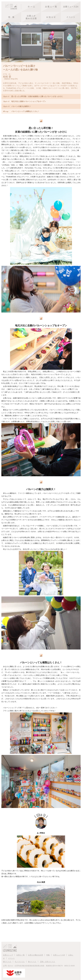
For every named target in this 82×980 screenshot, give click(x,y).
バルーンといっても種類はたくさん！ (21, 111)
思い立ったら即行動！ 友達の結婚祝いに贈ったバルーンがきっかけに (33, 96)
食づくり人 (32, 962)
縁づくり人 (7, 962)
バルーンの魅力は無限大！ (17, 106)
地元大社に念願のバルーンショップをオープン (24, 101)
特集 (48, 955)
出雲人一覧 (20, 955)
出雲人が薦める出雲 (35, 955)
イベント (11, 958)
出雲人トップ (8, 955)
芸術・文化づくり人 (47, 962)
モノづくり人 (20, 962)
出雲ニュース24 (59, 955)
